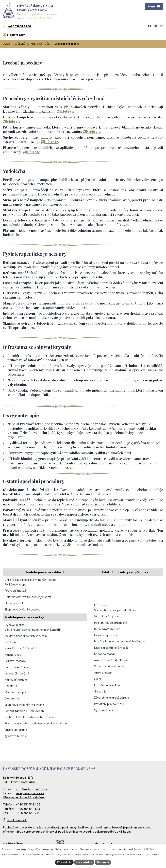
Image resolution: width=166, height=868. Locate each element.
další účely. (149, 849)
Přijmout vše (64, 862)
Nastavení (103, 862)
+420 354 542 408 (28, 804)
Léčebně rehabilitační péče (32, 44)
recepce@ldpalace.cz (30, 793)
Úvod (6, 44)
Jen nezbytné (84, 862)
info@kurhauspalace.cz (32, 789)
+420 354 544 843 (28, 809)
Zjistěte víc (66, 111)
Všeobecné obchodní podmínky (24, 797)
